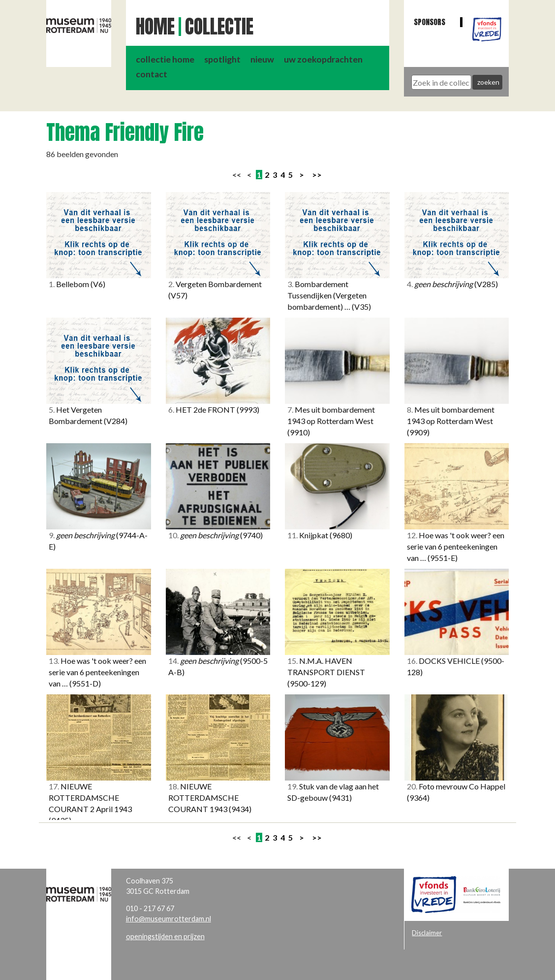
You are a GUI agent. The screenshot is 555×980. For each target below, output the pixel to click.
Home (155, 27)
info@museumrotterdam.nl (169, 919)
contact (152, 74)
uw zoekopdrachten (323, 59)
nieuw (262, 59)
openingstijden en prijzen (165, 936)
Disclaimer (427, 933)
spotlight (222, 59)
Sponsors (430, 22)
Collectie (219, 27)
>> (317, 175)
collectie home (165, 59)
